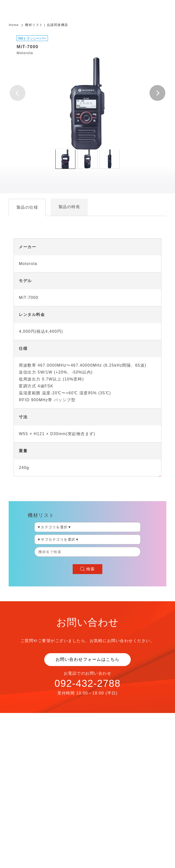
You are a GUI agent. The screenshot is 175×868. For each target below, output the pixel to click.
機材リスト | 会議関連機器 (47, 25)
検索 (91, 569)
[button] (157, 93)
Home (14, 25)
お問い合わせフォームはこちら (88, 659)
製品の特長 (69, 207)
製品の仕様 (27, 207)
